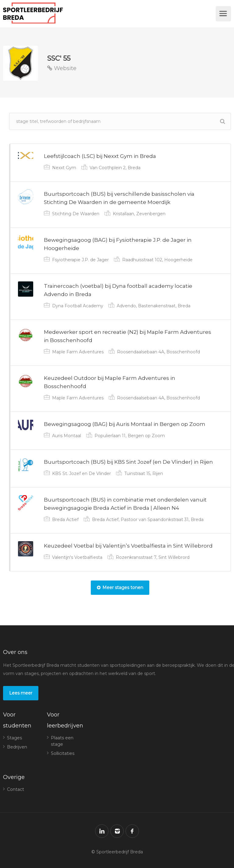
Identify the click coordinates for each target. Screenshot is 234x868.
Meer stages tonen (120, 588)
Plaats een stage (62, 741)
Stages (14, 738)
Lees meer (21, 693)
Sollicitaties (63, 753)
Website (62, 68)
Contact (16, 789)
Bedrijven (17, 747)
